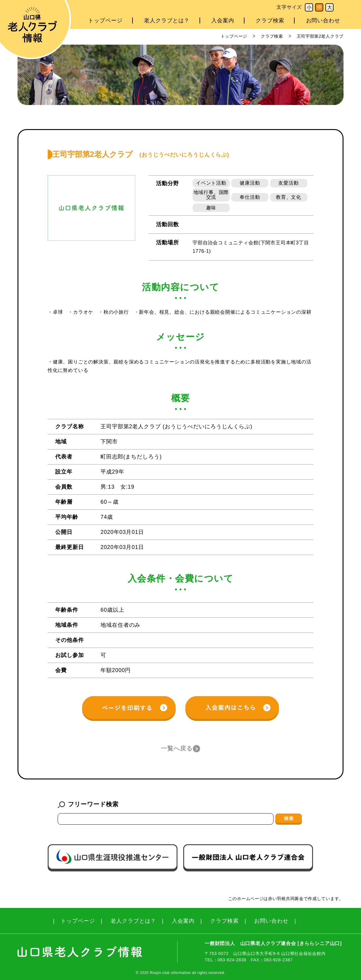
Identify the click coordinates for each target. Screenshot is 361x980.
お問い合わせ (323, 21)
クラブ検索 (270, 21)
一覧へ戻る (177, 748)
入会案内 (223, 21)
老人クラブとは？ (167, 21)
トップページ (105, 21)
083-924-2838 (232, 960)
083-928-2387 (278, 960)
